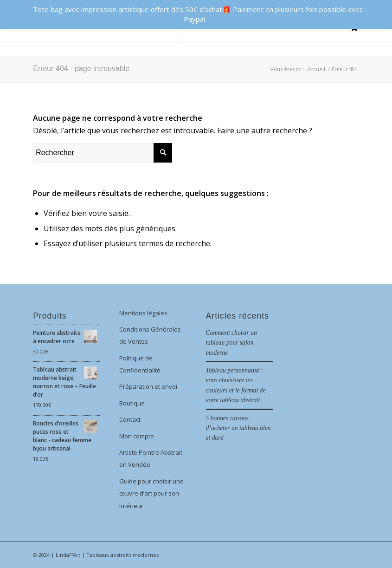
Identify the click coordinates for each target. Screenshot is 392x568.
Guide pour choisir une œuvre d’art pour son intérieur (151, 493)
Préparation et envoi (148, 386)
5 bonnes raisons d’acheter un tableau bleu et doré (238, 428)
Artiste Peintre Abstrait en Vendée (151, 458)
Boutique (132, 403)
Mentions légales (143, 313)
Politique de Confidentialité (140, 364)
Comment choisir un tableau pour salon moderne (231, 343)
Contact (130, 419)
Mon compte (137, 436)
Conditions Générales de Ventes (150, 335)
